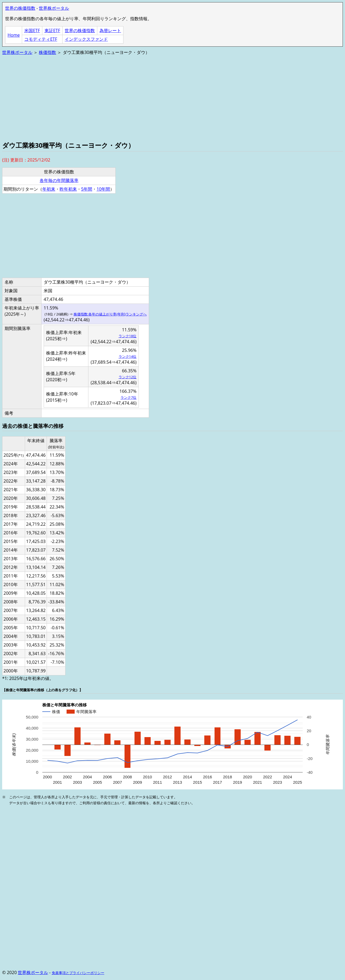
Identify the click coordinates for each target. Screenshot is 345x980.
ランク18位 (128, 336)
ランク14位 (128, 356)
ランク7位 (128, 397)
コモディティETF (41, 39)
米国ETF (32, 30)
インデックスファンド (86, 39)
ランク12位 (128, 377)
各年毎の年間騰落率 (59, 180)
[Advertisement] (164, 98)
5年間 (87, 189)
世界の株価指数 (20, 8)
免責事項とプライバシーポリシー (78, 973)
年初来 (49, 189)
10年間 (103, 189)
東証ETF (52, 30)
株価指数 (47, 52)
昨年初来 (68, 189)
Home (14, 35)
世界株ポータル (54, 8)
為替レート (110, 30)
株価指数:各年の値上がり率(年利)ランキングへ (110, 314)
